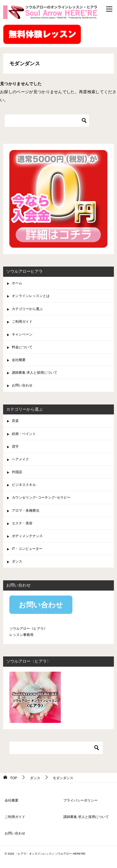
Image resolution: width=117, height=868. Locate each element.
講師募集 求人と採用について (35, 372)
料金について (22, 347)
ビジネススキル (24, 485)
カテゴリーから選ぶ (27, 309)
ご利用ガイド (22, 322)
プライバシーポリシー (80, 800)
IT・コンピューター (27, 549)
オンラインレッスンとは (31, 296)
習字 (15, 446)
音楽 (15, 421)
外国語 (17, 472)
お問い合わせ (22, 385)
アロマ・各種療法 (26, 510)
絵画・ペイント (24, 434)
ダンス (17, 561)
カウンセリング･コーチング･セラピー (41, 497)
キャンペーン (22, 334)
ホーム (17, 283)
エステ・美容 (22, 523)
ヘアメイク (20, 459)
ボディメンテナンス (27, 536)
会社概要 (19, 360)
